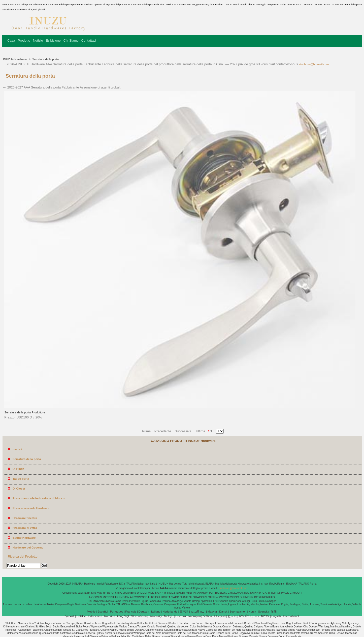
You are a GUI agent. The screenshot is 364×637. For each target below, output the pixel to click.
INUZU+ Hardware (15, 59)
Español (103, 612)
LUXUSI (153, 597)
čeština (207, 616)
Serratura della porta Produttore (25, 412)
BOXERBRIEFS (264, 597)
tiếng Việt (123, 616)
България (194, 616)
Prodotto (24, 40)
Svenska (263, 612)
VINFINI (191, 593)
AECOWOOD (139, 597)
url (105, 593)
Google (125, 593)
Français (131, 612)
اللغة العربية (198, 612)
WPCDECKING (229, 597)
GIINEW (213, 597)
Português (117, 612)
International (291, 616)
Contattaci (89, 40)
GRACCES (200, 597)
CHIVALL (283, 593)
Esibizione (53, 40)
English (276, 616)
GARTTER (269, 593)
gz (109, 593)
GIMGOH (295, 593)
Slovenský (155, 616)
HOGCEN (95, 597)
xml (117, 593)
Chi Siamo (71, 40)
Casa (11, 40)
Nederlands (170, 612)
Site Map (97, 593)
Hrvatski (181, 616)
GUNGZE (186, 597)
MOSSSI (108, 597)
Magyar (212, 612)
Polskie (81, 616)
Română (110, 616)
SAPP (175, 597)
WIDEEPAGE (145, 593)
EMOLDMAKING (239, 593)
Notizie (38, 40)
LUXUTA (165, 597)
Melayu (169, 616)
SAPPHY (256, 593)
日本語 (184, 612)
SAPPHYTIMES (165, 593)
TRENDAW (122, 597)
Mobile (91, 612)
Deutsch (144, 612)
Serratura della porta (45, 59)
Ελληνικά (220, 616)
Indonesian (95, 616)
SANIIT (181, 593)
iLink (87, 593)
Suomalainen (238, 612)
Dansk (223, 612)
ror (113, 593)
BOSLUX (221, 593)
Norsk (252, 612)
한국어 (232, 616)
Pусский (69, 616)
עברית (265, 616)
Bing (133, 593)
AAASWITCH (206, 593)
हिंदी (274, 612)
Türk (256, 616)
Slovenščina (139, 616)
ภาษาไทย (245, 616)
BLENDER (247, 597)
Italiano (156, 612)
